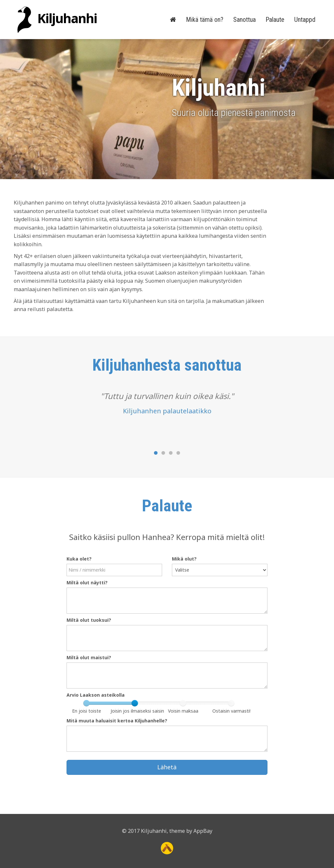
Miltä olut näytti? (87, 583)
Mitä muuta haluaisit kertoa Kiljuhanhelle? (117, 721)
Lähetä (167, 767)
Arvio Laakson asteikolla (96, 695)
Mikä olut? (184, 559)
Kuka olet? (79, 559)
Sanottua (244, 20)
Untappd (305, 20)
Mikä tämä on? (205, 20)
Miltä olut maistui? (89, 657)
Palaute (275, 20)
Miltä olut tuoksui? (89, 620)
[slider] (135, 703)
